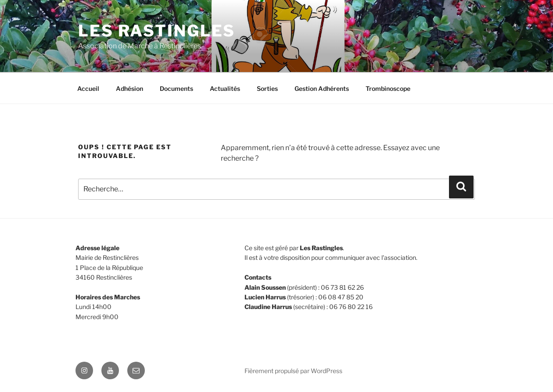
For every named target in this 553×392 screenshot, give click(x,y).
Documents (176, 88)
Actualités (225, 88)
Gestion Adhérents (322, 88)
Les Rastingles (157, 31)
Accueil (88, 88)
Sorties (267, 88)
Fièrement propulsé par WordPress (293, 371)
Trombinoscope (388, 88)
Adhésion (129, 88)
